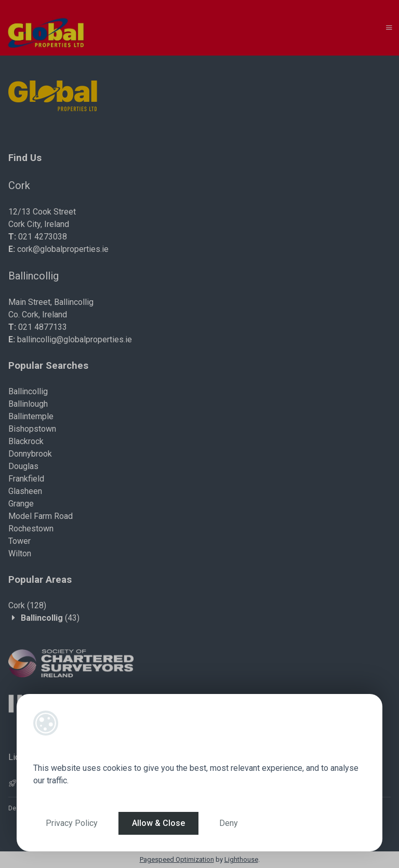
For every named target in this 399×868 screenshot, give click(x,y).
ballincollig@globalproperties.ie (75, 339)
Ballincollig (28, 391)
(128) (27, 605)
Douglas (23, 466)
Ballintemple (31, 416)
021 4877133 (43, 327)
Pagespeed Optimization (177, 859)
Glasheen (25, 491)
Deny (229, 823)
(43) (50, 618)
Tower (19, 541)
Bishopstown (32, 429)
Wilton (20, 553)
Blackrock (26, 441)
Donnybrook (30, 454)
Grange (21, 504)
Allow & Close (158, 823)
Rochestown (31, 529)
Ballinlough (28, 404)
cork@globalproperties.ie (63, 249)
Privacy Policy (72, 823)
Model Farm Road (41, 516)
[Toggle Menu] (389, 28)
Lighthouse (241, 859)
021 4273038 (43, 237)
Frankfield (26, 479)
